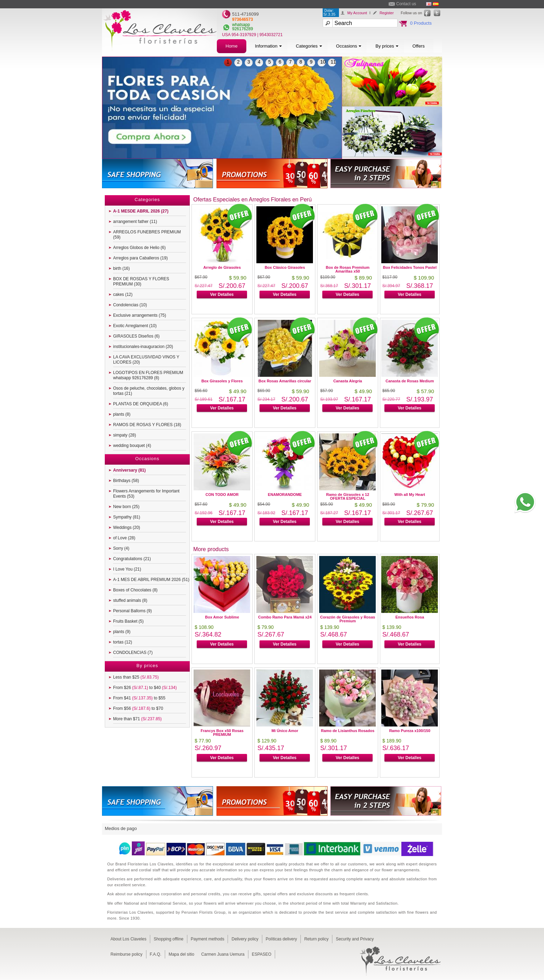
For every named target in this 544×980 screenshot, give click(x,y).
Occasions (349, 46)
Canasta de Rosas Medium (410, 381)
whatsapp (241, 25)
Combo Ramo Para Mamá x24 (285, 617)
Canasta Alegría (348, 381)
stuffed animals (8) (130, 600)
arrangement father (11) (135, 222)
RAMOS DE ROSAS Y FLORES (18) (147, 425)
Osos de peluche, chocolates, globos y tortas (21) (149, 391)
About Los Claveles (129, 939)
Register (387, 13)
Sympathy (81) (127, 517)
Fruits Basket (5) (128, 621)
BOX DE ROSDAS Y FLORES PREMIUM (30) (141, 281)
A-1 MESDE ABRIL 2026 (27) (141, 211)
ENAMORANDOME (285, 495)
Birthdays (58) (126, 481)
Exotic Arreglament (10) (135, 326)
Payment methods (208, 939)
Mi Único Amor (285, 731)
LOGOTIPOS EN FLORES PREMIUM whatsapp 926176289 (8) (148, 375)
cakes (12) (123, 294)
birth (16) (121, 268)
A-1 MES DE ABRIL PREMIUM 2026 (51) (151, 580)
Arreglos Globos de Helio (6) (139, 248)
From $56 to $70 (138, 708)
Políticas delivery (281, 939)
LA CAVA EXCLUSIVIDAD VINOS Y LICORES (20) (146, 360)
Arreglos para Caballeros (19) (140, 258)
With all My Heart (410, 495)
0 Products (421, 23)
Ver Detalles (222, 294)
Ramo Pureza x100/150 (410, 731)
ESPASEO (262, 954)
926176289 (243, 29)
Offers (419, 46)
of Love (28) (124, 538)
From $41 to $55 (139, 698)
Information (269, 46)
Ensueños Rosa (410, 617)
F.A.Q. (156, 954)
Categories (309, 46)
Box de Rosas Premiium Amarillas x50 (348, 269)
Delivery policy (245, 939)
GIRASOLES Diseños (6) (136, 336)
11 (333, 62)
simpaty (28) (125, 435)
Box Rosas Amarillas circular (285, 381)
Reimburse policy (127, 954)
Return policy (316, 939)
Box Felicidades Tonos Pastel (410, 267)
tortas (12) (123, 642)
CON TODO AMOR (222, 495)
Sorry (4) (121, 548)
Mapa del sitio (181, 954)
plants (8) (122, 414)
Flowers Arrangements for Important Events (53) (146, 494)
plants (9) (122, 632)
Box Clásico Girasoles (285, 267)
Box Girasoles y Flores (222, 381)
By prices (387, 46)
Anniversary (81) (129, 470)
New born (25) (126, 507)
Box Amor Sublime (222, 617)
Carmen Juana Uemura (223, 954)
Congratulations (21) (132, 559)
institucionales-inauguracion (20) (143, 347)
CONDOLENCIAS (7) (133, 653)
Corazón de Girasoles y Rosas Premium (348, 619)
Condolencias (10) (130, 305)
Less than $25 (136, 677)
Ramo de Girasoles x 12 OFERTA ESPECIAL (348, 496)
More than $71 (137, 719)
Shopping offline (169, 939)
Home (232, 46)
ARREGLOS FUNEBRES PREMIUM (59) (147, 235)
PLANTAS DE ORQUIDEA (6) (141, 404)
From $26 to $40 (145, 688)
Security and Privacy (355, 939)
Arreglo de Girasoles (222, 267)
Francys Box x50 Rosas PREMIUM (222, 733)
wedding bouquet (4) (132, 446)
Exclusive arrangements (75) (140, 315)
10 (323, 62)
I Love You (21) (127, 569)
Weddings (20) (127, 528)
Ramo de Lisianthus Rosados (348, 731)
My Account (357, 13)
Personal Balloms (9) (132, 611)
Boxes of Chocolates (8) (135, 590)
